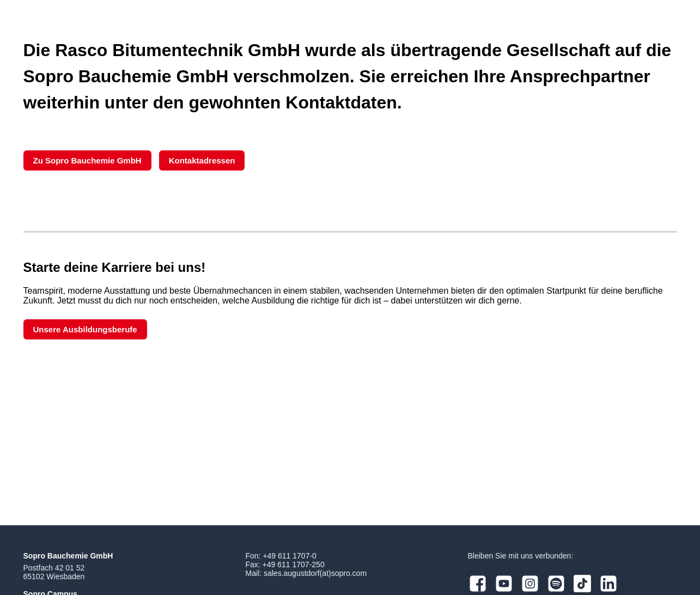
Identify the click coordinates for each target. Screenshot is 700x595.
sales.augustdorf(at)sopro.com (315, 573)
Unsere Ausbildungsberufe (85, 329)
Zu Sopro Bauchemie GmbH (87, 160)
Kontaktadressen (202, 160)
